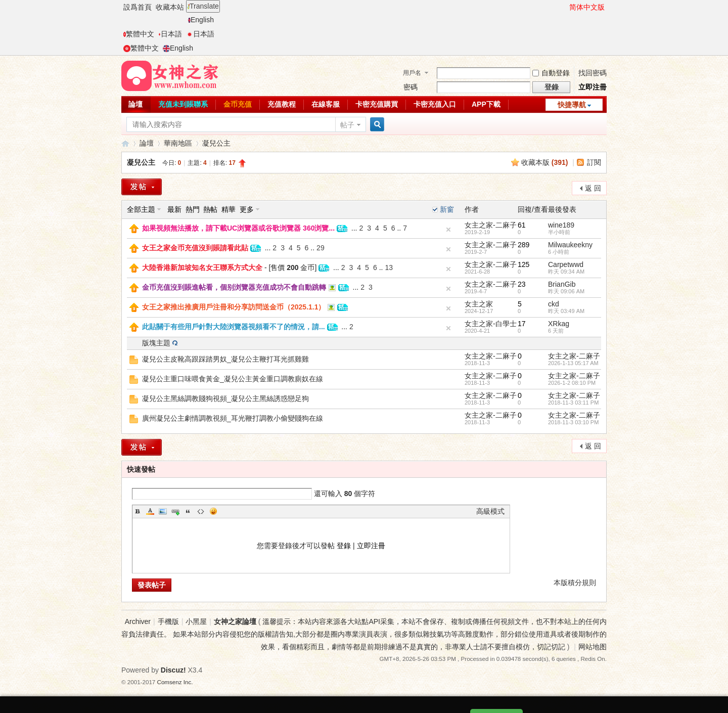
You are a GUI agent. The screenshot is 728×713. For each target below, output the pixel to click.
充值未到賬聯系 (183, 104)
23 (522, 284)
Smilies (213, 511)
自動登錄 (551, 73)
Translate (203, 6)
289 (524, 245)
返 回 (593, 188)
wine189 (561, 225)
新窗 (447, 209)
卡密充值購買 (377, 104)
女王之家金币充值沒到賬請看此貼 (195, 248)
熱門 (193, 209)
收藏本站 (170, 7)
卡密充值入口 (435, 104)
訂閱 (594, 162)
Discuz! (173, 670)
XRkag (559, 324)
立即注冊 (593, 87)
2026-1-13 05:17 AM (573, 363)
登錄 (344, 546)
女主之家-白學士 (491, 324)
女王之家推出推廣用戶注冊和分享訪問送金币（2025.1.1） (234, 307)
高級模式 (490, 511)
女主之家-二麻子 (491, 225)
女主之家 (479, 304)
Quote (188, 511)
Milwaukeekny (570, 245)
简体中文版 (587, 7)
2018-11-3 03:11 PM (573, 403)
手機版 (168, 621)
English (201, 20)
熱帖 (210, 209)
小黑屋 (196, 621)
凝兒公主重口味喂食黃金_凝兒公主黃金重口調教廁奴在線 (233, 379)
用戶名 (412, 73)
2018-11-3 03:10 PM (573, 422)
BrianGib (562, 284)
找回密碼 (593, 73)
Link (175, 511)
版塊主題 (156, 343)
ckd (554, 304)
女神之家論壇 (125, 143)
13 (389, 268)
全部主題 (141, 209)
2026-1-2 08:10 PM (572, 383)
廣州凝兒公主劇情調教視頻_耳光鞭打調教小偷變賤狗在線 (233, 418)
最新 (174, 209)
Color (150, 511)
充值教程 (282, 104)
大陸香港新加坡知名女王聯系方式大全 (202, 268)
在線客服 (326, 104)
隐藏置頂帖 (448, 230)
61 (522, 225)
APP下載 (486, 104)
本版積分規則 (575, 583)
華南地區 (178, 143)
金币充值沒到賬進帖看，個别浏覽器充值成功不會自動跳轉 (234, 287)
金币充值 (238, 104)
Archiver (138, 621)
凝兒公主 (216, 143)
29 (321, 248)
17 (522, 324)
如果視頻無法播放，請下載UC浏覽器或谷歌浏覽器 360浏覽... (238, 228)
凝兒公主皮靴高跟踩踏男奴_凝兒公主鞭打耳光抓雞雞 (225, 359)
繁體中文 (139, 34)
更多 (247, 209)
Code (201, 511)
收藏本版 (545, 162)
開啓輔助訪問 (565, 7)
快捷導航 (572, 105)
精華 (229, 209)
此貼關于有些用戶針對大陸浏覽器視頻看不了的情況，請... (234, 327)
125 (524, 264)
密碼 (411, 87)
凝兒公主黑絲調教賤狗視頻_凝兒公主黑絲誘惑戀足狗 (225, 398)
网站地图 (593, 647)
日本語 (170, 34)
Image (163, 511)
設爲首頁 (138, 7)
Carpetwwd (566, 264)
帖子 (347, 125)
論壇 (135, 104)
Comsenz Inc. (175, 682)
